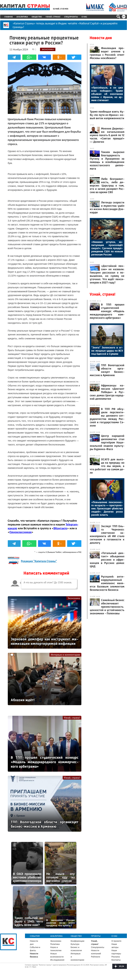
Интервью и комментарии (65, 654)
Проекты (96, 935)
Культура (75, 943)
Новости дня (101, 38)
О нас (84, 17)
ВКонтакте (60, 527)
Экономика (74, 597)
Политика (55, 943)
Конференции (77, 940)
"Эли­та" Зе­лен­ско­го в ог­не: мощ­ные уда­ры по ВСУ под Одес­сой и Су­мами (107, 351)
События (35, 935)
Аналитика (22, 17)
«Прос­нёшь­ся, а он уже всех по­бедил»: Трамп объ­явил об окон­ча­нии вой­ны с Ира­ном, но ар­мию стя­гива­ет (107, 94)
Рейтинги (96, 956)
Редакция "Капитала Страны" (39, 560)
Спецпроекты (71, 17)
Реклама (116, 956)
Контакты (116, 959)
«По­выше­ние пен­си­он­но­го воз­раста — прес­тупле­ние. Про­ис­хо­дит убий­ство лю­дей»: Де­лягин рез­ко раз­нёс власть (107, 508)
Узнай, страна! (53, 17)
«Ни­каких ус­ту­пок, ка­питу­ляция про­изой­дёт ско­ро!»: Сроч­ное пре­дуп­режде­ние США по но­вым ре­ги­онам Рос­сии (107, 248)
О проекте (116, 940)
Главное (9, 17)
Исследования (57, 959)
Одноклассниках (21, 531)
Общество (37, 17)
